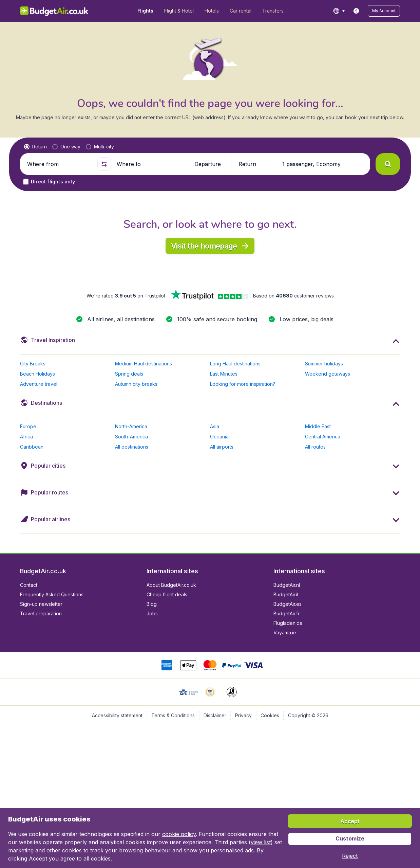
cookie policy (179, 834)
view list (261, 842)
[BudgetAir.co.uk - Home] (54, 11)
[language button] (339, 11)
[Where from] (59, 164)
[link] (356, 11)
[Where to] (149, 164)
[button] (384, 11)
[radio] (35, 147)
